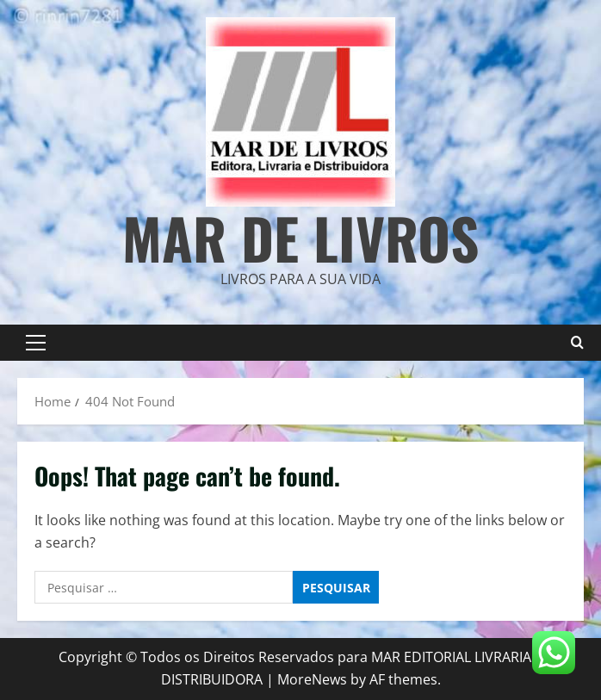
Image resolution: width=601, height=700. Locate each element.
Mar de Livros (300, 237)
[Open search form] (577, 343)
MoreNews (312, 679)
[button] (36, 343)
